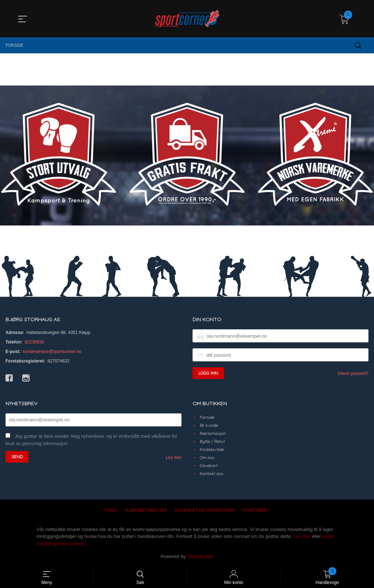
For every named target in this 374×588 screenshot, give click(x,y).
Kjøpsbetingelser (146, 510)
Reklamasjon (213, 433)
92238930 (34, 342)
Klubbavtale (212, 449)
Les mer (174, 458)
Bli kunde (209, 425)
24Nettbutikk (200, 556)
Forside (207, 417)
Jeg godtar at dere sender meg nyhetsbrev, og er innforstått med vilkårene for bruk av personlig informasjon (91, 440)
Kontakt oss (211, 473)
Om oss (207, 457)
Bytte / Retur (213, 441)
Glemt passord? (353, 373)
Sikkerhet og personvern (205, 510)
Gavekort (209, 465)
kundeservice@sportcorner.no (52, 352)
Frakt (111, 510)
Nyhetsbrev (256, 510)
